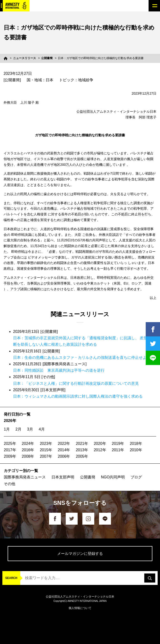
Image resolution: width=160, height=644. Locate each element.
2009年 (10, 456)
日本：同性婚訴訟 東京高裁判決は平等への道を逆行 (59, 370)
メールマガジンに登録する (80, 554)
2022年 (64, 444)
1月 (7, 429)
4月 (42, 429)
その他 (10, 484)
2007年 (46, 456)
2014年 (64, 450)
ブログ (136, 477)
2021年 (82, 444)
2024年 (28, 444)
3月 (30, 429)
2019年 (118, 444)
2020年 (100, 444)
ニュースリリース (25, 58)
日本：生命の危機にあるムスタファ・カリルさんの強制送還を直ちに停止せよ (80, 357)
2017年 (10, 450)
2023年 (46, 444)
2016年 (28, 450)
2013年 (82, 450)
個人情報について (80, 608)
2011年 (118, 450)
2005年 (82, 456)
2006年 (64, 456)
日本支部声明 (63, 477)
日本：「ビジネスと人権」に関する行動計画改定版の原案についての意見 (76, 383)
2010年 (136, 450)
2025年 (10, 444)
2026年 (10, 421)
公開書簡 (47, 58)
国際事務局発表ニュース (25, 477)
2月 (18, 429)
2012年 (100, 450)
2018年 (136, 444)
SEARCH (11, 578)
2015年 (46, 450)
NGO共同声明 (113, 477)
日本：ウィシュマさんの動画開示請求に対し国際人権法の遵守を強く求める (78, 396)
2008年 (28, 456)
